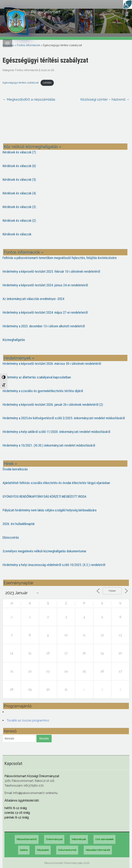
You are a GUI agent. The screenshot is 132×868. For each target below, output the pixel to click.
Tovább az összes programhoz (28, 720)
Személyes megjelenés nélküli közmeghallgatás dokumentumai (44, 551)
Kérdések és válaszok (17, 234)
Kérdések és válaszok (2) (19, 221)
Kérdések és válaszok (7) (19, 152)
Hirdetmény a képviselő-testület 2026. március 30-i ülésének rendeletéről (52, 364)
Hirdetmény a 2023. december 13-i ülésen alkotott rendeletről (44, 326)
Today (112, 591)
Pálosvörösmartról (27, 839)
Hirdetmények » (19, 358)
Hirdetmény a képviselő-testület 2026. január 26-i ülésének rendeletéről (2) (53, 405)
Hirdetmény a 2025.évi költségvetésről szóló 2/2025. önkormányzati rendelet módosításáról (64, 418)
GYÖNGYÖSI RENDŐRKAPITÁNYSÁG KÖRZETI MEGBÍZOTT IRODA (44, 496)
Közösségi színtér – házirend (105, 99)
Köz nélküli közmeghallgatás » (32, 147)
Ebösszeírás (11, 537)
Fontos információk (28, 45)
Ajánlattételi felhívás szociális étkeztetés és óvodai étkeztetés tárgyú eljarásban (56, 483)
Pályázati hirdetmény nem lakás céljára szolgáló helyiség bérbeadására (49, 510)
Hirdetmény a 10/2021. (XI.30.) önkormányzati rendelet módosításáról (49, 445)
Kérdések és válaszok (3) (19, 207)
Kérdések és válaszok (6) (19, 166)
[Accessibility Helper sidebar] (128, 4)
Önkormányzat (54, 839)
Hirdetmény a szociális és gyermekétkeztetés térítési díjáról (43, 391)
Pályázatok (43, 850)
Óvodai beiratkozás (15, 469)
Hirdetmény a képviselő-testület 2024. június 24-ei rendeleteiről (45, 285)
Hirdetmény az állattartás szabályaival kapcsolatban (37, 377)
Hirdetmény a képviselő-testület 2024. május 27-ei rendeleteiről (45, 312)
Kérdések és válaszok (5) (19, 180)
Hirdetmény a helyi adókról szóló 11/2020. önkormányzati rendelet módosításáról (56, 432)
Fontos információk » (24, 252)
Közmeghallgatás (14, 340)
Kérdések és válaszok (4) (19, 193)
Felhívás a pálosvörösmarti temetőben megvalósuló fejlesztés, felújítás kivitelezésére (60, 258)
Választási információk (98, 850)
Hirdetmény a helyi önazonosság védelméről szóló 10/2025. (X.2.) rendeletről (54, 565)
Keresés (44, 739)
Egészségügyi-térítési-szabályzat (21, 83)
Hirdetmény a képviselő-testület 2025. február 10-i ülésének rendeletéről (51, 271)
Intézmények (79, 839)
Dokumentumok (67, 850)
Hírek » (10, 464)
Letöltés (47, 83)
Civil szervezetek (104, 839)
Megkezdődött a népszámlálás (29, 99)
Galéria (24, 850)
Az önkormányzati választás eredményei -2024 (33, 299)
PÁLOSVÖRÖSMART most (66, 125)
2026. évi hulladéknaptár (19, 524)
